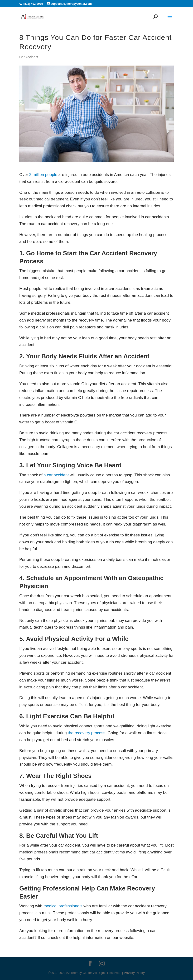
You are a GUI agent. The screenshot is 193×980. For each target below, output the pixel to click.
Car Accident (29, 57)
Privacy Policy (134, 973)
